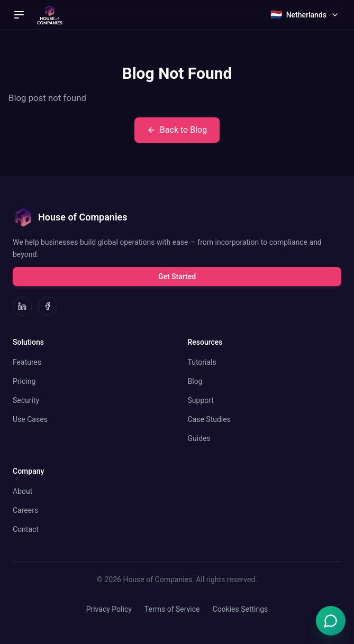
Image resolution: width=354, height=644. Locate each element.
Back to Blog (177, 130)
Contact (26, 529)
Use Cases (30, 419)
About (22, 491)
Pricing (24, 381)
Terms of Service (172, 609)
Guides (199, 438)
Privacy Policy (109, 609)
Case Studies (209, 419)
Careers (25, 510)
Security (26, 400)
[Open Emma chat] (331, 621)
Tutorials (202, 362)
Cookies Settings (240, 609)
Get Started (177, 277)
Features (27, 362)
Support (201, 400)
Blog (195, 381)
